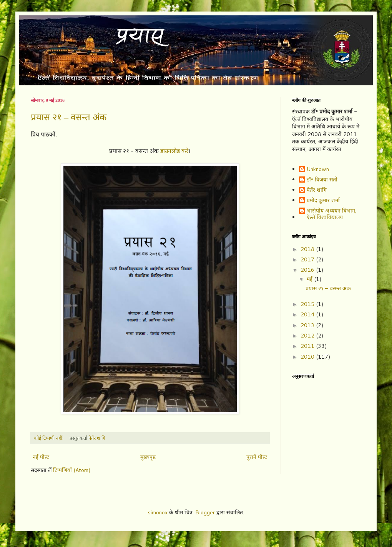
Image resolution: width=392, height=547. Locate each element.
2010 (308, 357)
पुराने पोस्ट (257, 457)
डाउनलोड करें (174, 151)
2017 (308, 259)
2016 (308, 270)
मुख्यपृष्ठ (148, 457)
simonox (158, 512)
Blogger (205, 512)
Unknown (318, 170)
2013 (308, 325)
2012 (308, 336)
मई (310, 279)
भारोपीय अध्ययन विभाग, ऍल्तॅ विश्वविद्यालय (332, 214)
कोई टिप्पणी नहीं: (49, 438)
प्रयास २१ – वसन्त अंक (69, 117)
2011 (308, 346)
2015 (308, 304)
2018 (308, 249)
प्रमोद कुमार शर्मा (323, 201)
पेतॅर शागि (317, 190)
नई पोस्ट (41, 457)
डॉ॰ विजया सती (322, 180)
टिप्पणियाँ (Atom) (72, 470)
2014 (308, 314)
